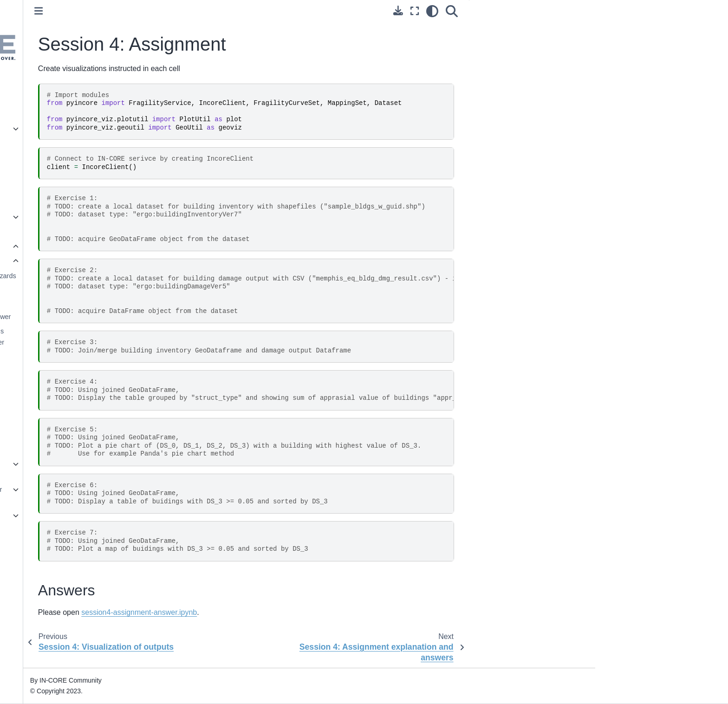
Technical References (81, 530)
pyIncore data (69, 158)
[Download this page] (494, 10)
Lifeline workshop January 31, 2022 (101, 469)
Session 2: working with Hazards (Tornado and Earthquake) (112, 281)
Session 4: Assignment (101, 424)
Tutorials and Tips (75, 217)
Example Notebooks (79, 515)
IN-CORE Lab (70, 188)
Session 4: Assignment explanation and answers (101, 443)
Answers (585, 28)
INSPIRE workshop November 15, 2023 (102, 495)
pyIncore (62, 129)
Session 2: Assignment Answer (110, 317)
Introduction (67, 84)
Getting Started (72, 114)
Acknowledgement (77, 574)
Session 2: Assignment (98, 302)
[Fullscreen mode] (510, 11)
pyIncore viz (67, 143)
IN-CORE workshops (82, 247)
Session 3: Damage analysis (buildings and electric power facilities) (106, 342)
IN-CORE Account (76, 99)
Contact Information (78, 560)
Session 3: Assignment (98, 368)
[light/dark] (528, 11)
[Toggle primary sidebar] (183, 11)
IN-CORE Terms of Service (89, 589)
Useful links (66, 545)
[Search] (547, 11)
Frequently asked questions (90, 232)
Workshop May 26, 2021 (94, 261)
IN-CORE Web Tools (80, 202)
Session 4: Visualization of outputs (103, 403)
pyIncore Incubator (77, 173)
